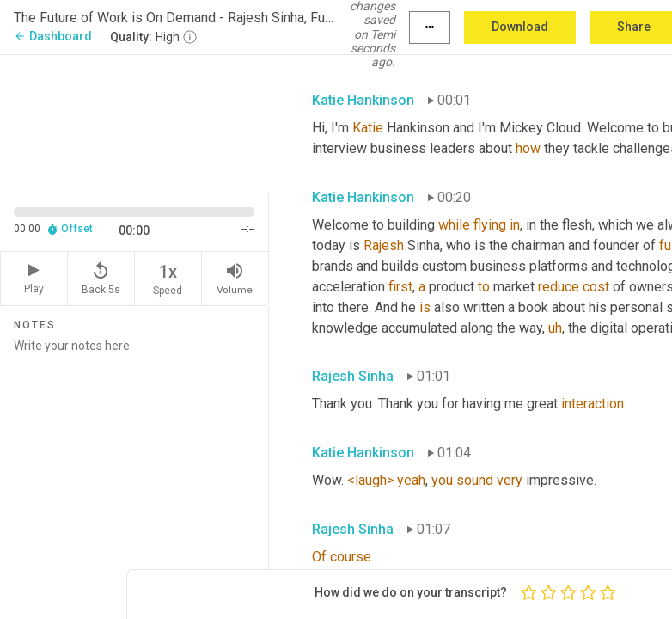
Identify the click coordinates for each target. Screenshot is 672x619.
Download (520, 27)
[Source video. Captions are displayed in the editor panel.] (134, 122)
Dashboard (53, 36)
